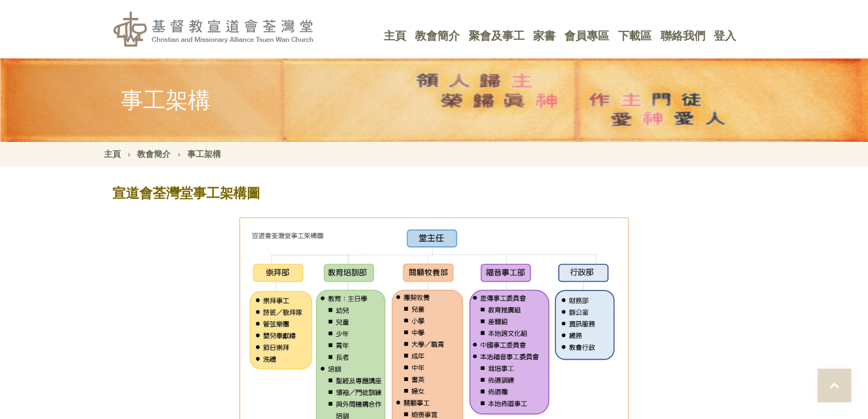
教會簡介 (154, 154)
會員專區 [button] (587, 36)
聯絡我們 (683, 36)
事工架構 (204, 154)
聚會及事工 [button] (497, 36)
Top (834, 385)
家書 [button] (544, 36)
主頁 (395, 36)
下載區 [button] (635, 36)
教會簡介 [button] (437, 36)
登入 (725, 36)
